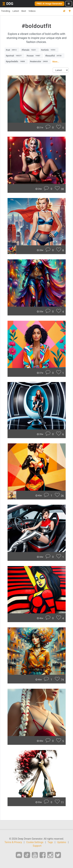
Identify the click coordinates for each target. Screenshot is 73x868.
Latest (16, 11)
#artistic (49, 50)
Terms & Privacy (13, 842)
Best (24, 11)
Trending (6, 11)
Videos (32, 11)
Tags (50, 842)
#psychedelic (16, 62)
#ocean (34, 56)
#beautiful (54, 56)
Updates (62, 842)
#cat (12, 50)
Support (37, 846)
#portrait (15, 56)
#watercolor (40, 62)
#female (30, 50)
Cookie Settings (35, 842)
